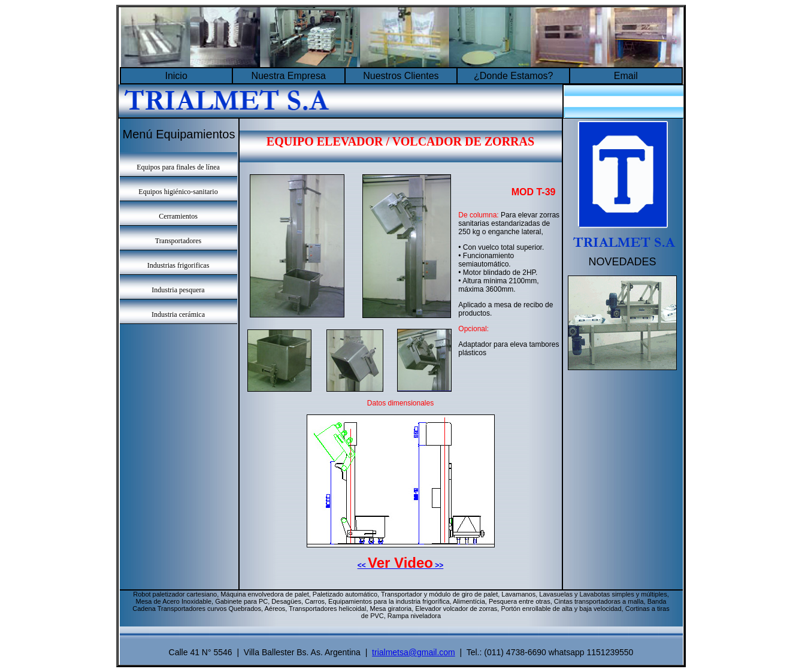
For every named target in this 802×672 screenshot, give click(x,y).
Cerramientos (178, 216)
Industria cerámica (178, 314)
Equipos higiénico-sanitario (178, 192)
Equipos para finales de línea (178, 167)
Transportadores (178, 241)
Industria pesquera (178, 290)
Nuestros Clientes (401, 76)
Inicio (176, 76)
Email (626, 76)
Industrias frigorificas (178, 265)
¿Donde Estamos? (514, 76)
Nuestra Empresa (288, 76)
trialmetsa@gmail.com (414, 652)
